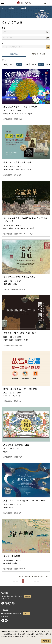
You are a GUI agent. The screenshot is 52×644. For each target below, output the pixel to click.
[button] (45, 3)
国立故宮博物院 (24, 3)
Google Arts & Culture (13, 603)
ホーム (4, 8)
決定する (46, 641)
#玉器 (27, 64)
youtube (10, 603)
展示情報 (11, 8)
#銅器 (34, 64)
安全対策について (42, 636)
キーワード (6, 43)
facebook (3, 603)
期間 (3, 28)
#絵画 (12, 64)
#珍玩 (41, 64)
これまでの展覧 (22, 8)
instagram (6, 603)
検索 (48, 47)
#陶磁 (19, 64)
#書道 (5, 64)
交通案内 (27, 596)
